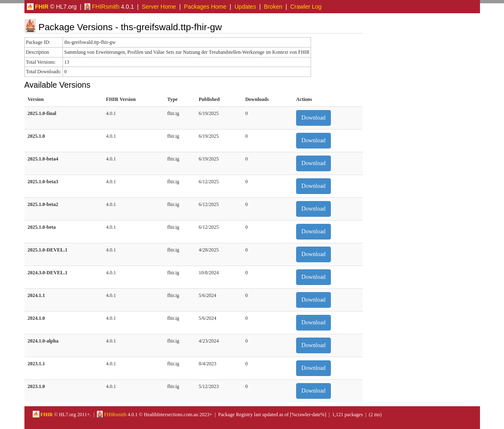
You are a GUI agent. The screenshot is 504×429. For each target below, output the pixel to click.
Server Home (159, 7)
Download (313, 118)
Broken (273, 7)
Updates (245, 7)
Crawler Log (306, 7)
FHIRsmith (102, 7)
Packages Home (205, 7)
